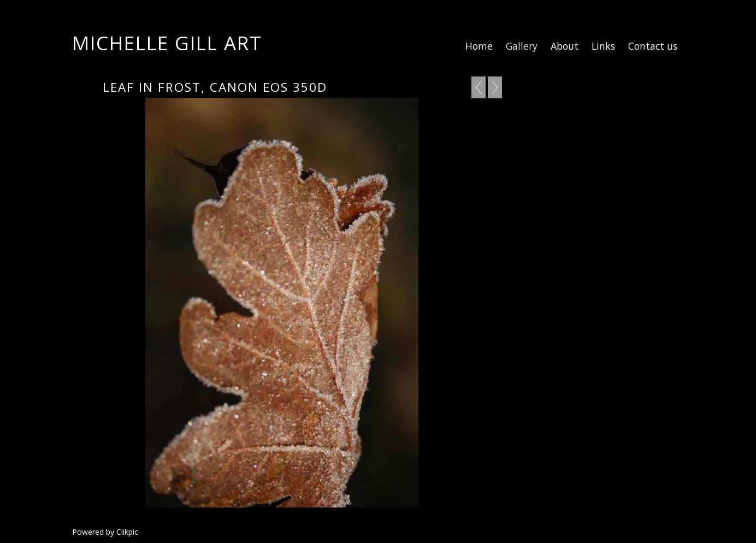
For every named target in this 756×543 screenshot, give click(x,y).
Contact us (653, 46)
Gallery (522, 46)
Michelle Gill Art (167, 43)
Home (479, 46)
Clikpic (127, 532)
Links (603, 46)
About (565, 46)
